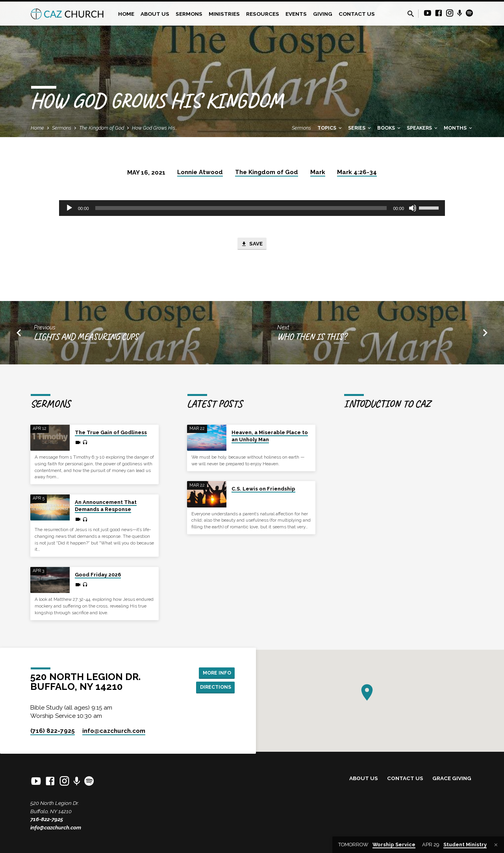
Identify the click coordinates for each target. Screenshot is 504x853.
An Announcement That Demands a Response (106, 506)
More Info (215, 672)
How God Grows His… (155, 128)
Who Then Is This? (312, 338)
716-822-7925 (47, 820)
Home (126, 14)
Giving (323, 14)
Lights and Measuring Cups (86, 338)
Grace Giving (452, 779)
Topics (330, 128)
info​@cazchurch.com (114, 731)
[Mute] (413, 208)
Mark (318, 172)
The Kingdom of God (102, 128)
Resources (263, 14)
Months (459, 128)
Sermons (189, 14)
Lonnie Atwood (200, 172)
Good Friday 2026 (98, 575)
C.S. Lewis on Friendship (263, 489)
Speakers (423, 128)
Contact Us (357, 14)
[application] (252, 208)
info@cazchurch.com (56, 827)
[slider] (241, 208)
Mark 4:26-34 (357, 172)
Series (360, 128)
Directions (213, 688)
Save (252, 245)
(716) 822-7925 (53, 731)
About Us (155, 14)
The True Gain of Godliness (111, 432)
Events (296, 14)
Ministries (224, 14)
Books (389, 128)
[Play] (69, 208)
